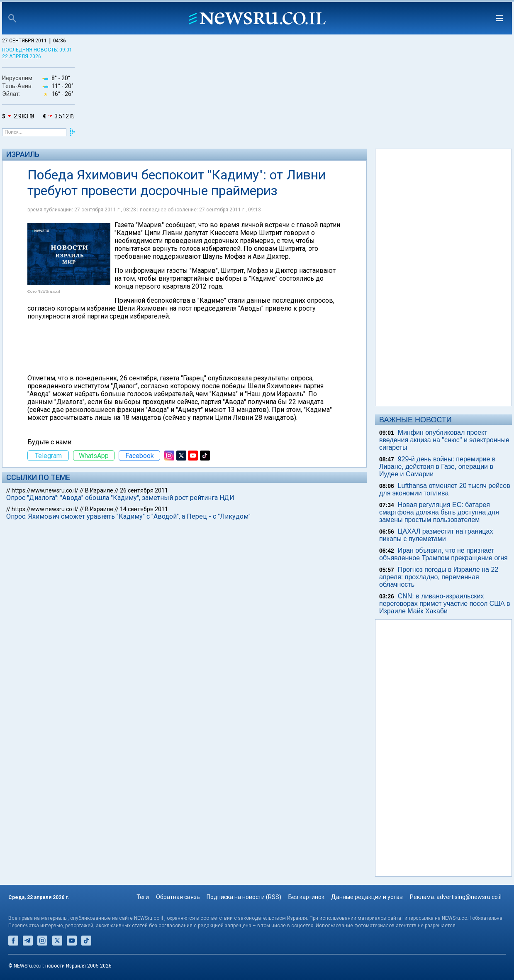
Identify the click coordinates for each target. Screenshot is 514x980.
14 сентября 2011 (144, 509)
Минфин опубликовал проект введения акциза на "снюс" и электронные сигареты (444, 440)
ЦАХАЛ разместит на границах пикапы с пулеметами (436, 535)
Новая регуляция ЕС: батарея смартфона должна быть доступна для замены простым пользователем (439, 512)
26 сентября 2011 (144, 490)
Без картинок (306, 897)
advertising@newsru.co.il (469, 897)
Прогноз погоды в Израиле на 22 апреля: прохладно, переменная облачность (439, 577)
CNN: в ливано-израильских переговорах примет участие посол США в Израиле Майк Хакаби (445, 604)
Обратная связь (178, 897)
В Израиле (99, 490)
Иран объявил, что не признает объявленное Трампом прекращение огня (443, 554)
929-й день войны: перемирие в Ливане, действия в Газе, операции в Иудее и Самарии (437, 467)
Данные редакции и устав (367, 897)
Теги (143, 897)
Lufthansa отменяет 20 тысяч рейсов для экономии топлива (445, 489)
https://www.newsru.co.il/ (45, 490)
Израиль (23, 154)
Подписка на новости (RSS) (244, 897)
